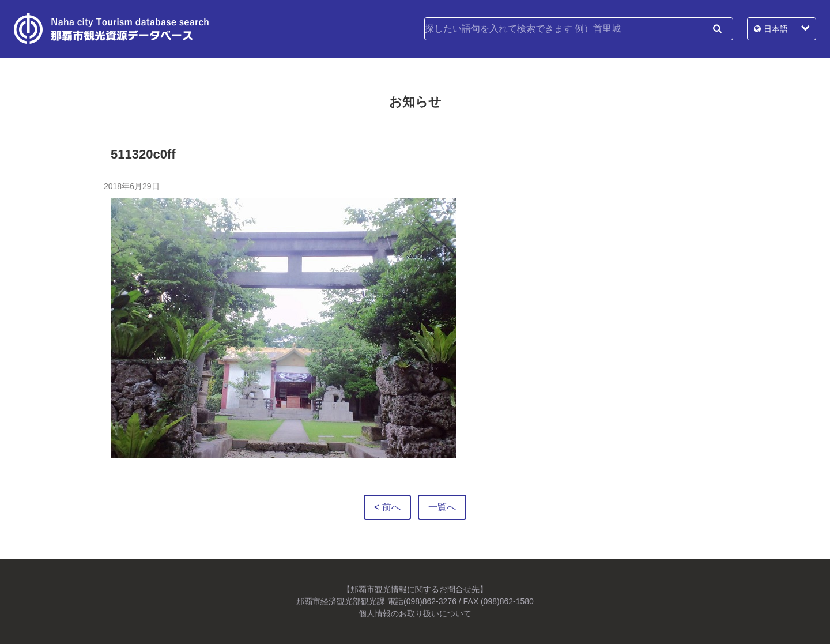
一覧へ (442, 507)
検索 (717, 29)
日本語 (776, 29)
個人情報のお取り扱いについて (415, 613)
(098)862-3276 (430, 601)
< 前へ (387, 507)
